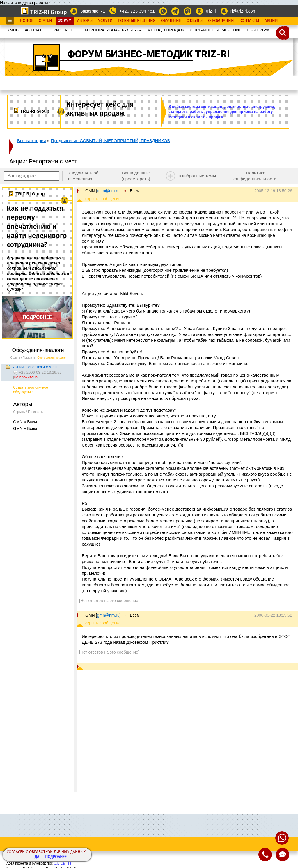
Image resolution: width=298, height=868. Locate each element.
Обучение (171, 21)
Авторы (85, 21)
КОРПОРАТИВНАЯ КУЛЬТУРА (113, 30)
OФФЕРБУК (259, 30)
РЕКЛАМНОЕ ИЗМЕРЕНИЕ (216, 30)
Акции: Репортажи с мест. (36, 367)
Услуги (105, 21)
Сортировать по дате (52, 358)
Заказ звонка (93, 11)
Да (37, 857)
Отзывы (195, 21)
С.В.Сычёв (63, 863)
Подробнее (56, 857)
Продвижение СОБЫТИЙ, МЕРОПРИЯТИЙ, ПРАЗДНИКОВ (110, 141)
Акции (271, 21)
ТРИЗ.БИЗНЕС (65, 30)
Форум (65, 21)
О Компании (221, 21)
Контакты (249, 21)
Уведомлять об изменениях (83, 176)
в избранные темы (197, 176)
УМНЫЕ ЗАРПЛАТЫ (26, 30)
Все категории (32, 141)
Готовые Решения (137, 21)
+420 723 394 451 (137, 11)
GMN (90, 191)
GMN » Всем (25, 422)
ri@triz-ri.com (243, 11)
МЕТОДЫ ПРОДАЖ (166, 30)
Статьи (45, 21)
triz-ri (211, 11)
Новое (26, 21)
